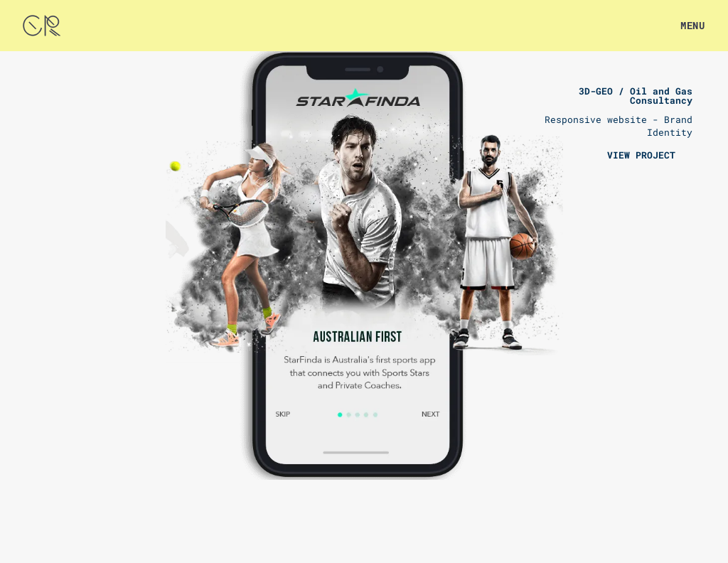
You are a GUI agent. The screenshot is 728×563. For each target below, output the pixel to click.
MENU (693, 25)
